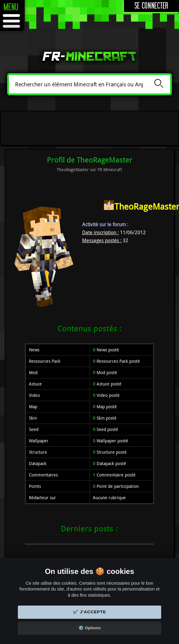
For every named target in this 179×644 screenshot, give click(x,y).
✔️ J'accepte (89, 612)
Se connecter (151, 6)
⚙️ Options (89, 628)
